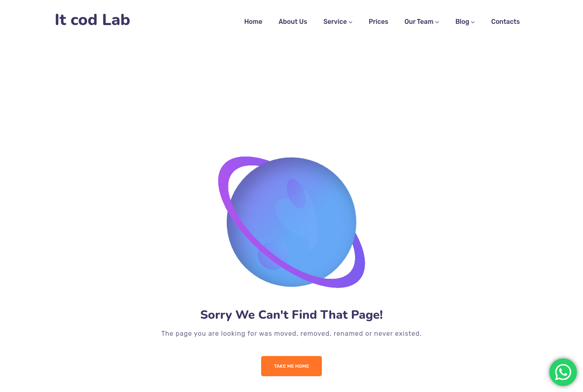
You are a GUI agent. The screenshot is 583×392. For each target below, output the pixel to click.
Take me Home (292, 366)
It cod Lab (93, 20)
